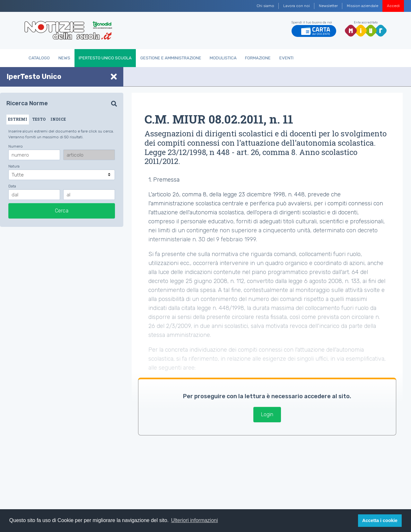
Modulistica (223, 58)
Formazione (258, 58)
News (64, 58)
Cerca (62, 211)
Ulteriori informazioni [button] (195, 520)
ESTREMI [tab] (18, 119)
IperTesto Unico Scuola (105, 58)
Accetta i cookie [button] (380, 520)
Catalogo (39, 58)
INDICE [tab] (58, 119)
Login (267, 414)
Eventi (286, 58)
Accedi (393, 6)
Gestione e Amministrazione (171, 58)
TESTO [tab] (39, 119)
